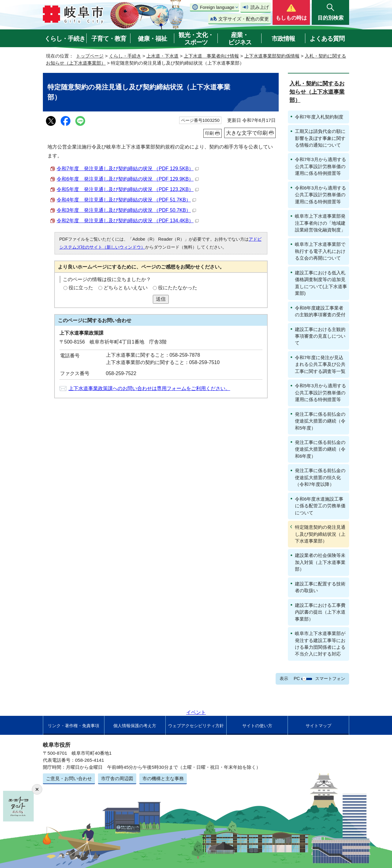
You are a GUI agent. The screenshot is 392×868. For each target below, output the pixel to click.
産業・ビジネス (240, 39)
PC (297, 678)
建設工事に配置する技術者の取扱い (320, 587)
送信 (161, 299)
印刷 (209, 133)
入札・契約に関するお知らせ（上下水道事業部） (317, 92)
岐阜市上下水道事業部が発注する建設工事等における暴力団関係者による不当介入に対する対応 (320, 644)
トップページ (90, 56)
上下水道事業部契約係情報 (272, 56)
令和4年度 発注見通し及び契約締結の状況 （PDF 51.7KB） (126, 200)
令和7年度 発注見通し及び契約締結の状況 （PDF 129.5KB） (128, 169)
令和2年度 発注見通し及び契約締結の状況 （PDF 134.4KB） (128, 221)
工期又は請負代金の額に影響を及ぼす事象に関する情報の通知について (320, 138)
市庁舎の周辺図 (117, 778)
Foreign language (217, 7)
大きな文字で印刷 (247, 133)
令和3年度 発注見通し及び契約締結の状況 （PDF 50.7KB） (126, 210)
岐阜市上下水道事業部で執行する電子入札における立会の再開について (320, 251)
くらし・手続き (65, 39)
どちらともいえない (126, 288)
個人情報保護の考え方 (135, 726)
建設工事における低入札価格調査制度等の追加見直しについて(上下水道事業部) (321, 283)
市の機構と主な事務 (163, 778)
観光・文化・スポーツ (196, 39)
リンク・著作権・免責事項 (73, 726)
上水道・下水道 (162, 56)
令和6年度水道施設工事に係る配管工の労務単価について (320, 506)
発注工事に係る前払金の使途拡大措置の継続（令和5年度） (320, 421)
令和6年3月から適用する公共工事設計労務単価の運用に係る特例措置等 (320, 195)
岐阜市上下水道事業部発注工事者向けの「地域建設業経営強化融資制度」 (320, 223)
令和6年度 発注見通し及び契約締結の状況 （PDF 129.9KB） (128, 179)
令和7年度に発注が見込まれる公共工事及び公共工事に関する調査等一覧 (320, 364)
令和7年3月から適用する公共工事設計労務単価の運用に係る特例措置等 (320, 166)
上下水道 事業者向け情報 (211, 56)
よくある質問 (327, 39)
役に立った (81, 288)
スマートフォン (330, 678)
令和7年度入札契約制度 (319, 117)
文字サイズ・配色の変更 (244, 19)
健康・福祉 (152, 39)
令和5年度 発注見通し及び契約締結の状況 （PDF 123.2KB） (128, 189)
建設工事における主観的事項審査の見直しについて (320, 336)
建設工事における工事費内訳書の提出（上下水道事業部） (320, 612)
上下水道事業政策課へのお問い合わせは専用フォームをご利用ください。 (149, 388)
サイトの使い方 (257, 726)
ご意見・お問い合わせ (69, 778)
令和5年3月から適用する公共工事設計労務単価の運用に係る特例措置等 (320, 393)
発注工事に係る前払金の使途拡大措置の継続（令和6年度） (320, 449)
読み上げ (260, 7)
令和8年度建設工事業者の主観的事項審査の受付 (320, 311)
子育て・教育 (109, 39)
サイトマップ (318, 726)
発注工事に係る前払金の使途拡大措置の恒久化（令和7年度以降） (320, 477)
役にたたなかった (178, 288)
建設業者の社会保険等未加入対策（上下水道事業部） (320, 562)
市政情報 (283, 39)
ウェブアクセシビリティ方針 (196, 726)
